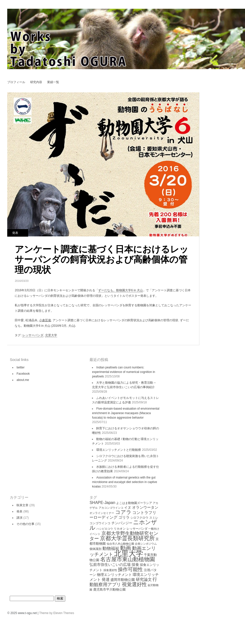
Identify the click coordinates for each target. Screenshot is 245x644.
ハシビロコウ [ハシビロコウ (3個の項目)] (105, 529)
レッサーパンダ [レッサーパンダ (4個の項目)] (137, 529)
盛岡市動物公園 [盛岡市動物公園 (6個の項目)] (123, 580)
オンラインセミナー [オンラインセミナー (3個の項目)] (102, 513)
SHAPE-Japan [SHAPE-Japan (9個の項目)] (102, 503)
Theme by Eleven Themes (57, 613)
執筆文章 (22, 505)
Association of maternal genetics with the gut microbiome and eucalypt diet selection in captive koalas (124, 482)
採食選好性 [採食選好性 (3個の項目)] (110, 570)
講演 (19, 518)
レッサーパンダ (33, 335)
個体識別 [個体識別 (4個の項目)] (95, 549)
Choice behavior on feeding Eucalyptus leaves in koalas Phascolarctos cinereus (209, 97)
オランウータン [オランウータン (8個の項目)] (145, 507)
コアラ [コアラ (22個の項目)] (123, 512)
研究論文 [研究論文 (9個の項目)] (144, 579)
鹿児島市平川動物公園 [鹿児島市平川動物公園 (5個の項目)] (109, 589)
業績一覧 (53, 82)
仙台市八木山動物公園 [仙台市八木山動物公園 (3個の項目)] (120, 544)
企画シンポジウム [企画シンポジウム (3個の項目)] (146, 544)
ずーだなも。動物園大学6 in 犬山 (121, 290)
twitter (20, 367)
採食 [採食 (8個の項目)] (135, 564)
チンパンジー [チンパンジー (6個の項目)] (122, 523)
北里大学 (51, 335)
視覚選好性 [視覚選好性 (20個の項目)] (134, 584)
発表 (15, 233)
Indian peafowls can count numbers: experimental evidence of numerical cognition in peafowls (123, 372)
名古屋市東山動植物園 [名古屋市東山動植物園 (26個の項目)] (128, 559)
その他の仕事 (25, 524)
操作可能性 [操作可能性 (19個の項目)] (130, 569)
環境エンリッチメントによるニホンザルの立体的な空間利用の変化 (209, 105)
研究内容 (36, 82)
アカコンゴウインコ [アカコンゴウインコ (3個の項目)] (111, 508)
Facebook (23, 374)
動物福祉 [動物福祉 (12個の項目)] (111, 548)
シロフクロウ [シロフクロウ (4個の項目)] (139, 518)
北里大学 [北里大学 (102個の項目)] (129, 553)
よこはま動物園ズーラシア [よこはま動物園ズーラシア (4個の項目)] (134, 503)
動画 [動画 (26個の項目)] (126, 548)
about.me (23, 380)
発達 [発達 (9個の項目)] (106, 579)
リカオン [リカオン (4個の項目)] (120, 529)
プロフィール (16, 82)
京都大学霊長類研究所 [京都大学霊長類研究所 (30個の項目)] (127, 538)
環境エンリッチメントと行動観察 (119, 450)
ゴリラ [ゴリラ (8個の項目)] (124, 517)
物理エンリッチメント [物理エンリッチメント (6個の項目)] (114, 575)
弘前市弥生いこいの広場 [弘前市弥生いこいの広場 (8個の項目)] (110, 564)
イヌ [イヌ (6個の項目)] (128, 507)
